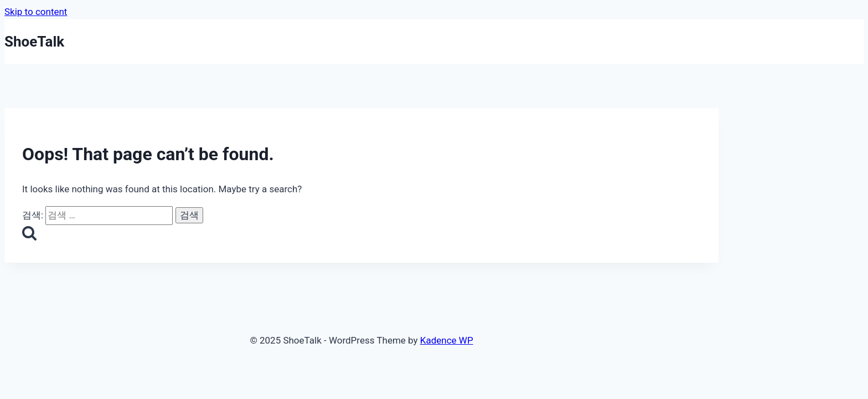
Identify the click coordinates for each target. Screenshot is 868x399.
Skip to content (36, 12)
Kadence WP (447, 340)
